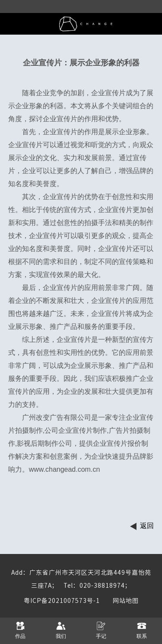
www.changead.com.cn (65, 469)
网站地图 (119, 601)
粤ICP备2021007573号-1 (62, 601)
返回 (147, 526)
